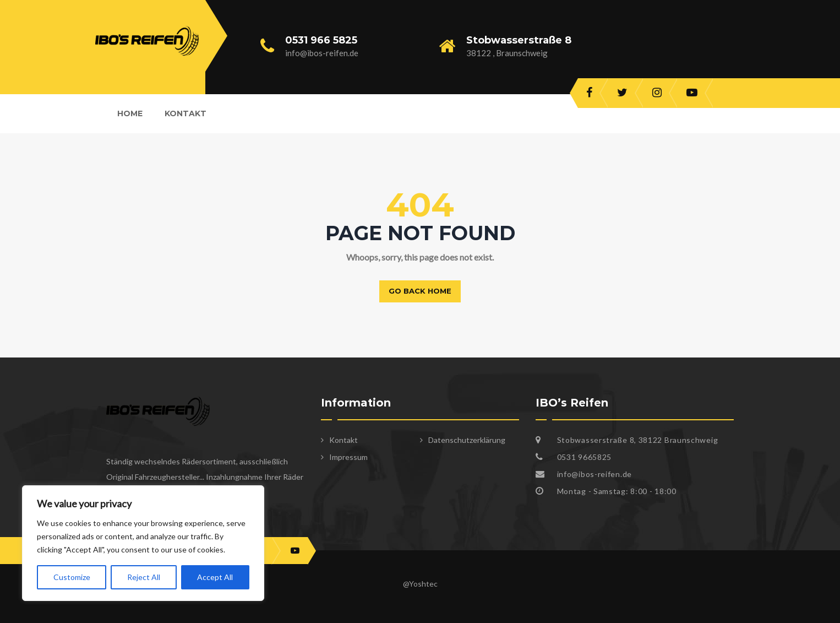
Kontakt (186, 113)
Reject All (144, 577)
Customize (72, 577)
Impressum (348, 457)
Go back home (420, 291)
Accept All (215, 577)
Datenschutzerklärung (467, 440)
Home (130, 113)
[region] (143, 543)
